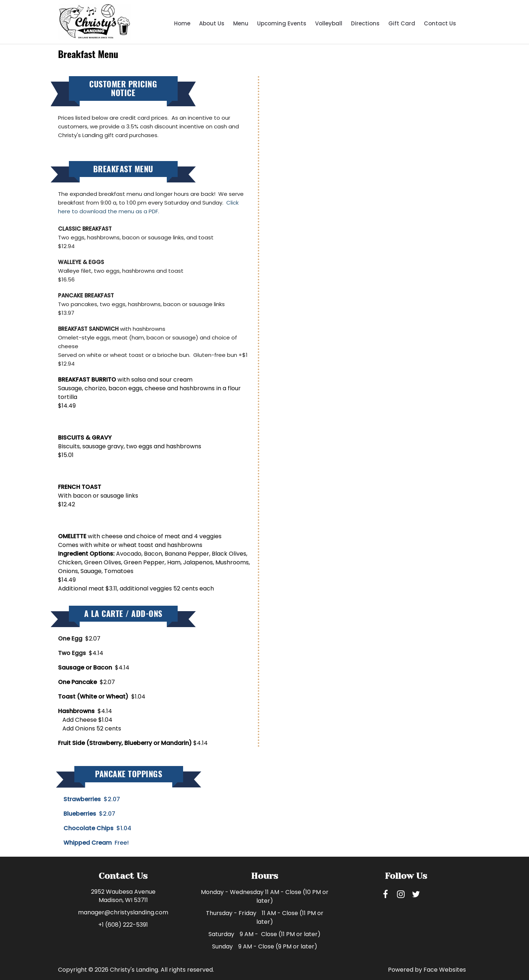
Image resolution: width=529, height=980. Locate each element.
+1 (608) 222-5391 (123, 925)
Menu (241, 23)
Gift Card (402, 23)
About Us (212, 23)
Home (182, 23)
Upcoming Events (282, 23)
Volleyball (329, 23)
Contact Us (440, 23)
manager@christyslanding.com (123, 912)
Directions (365, 23)
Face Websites (445, 970)
